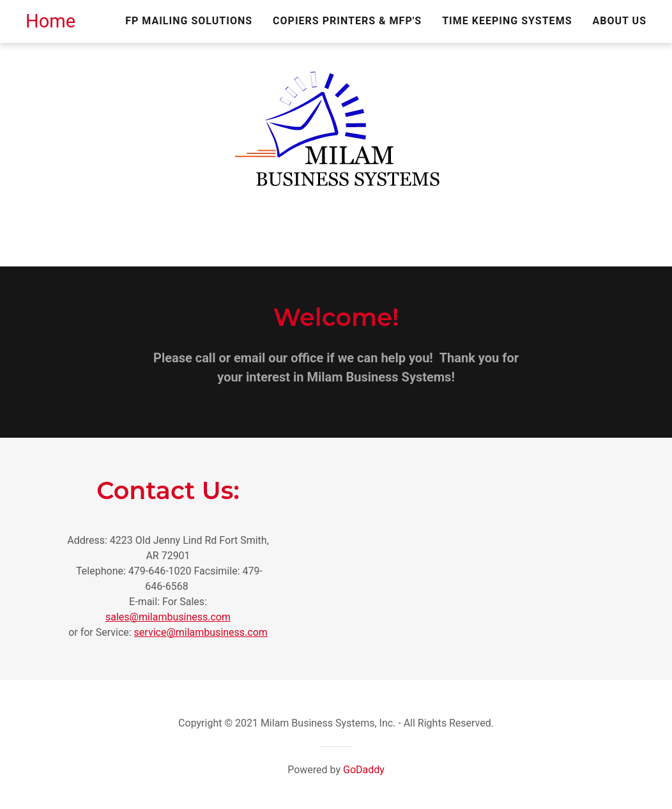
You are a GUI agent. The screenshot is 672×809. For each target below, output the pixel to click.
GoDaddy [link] (364, 770)
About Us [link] (620, 21)
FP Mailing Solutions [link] (189, 21)
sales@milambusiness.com (168, 617)
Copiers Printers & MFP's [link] (347, 21)
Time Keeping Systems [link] (507, 21)
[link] (50, 24)
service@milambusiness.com (201, 632)
